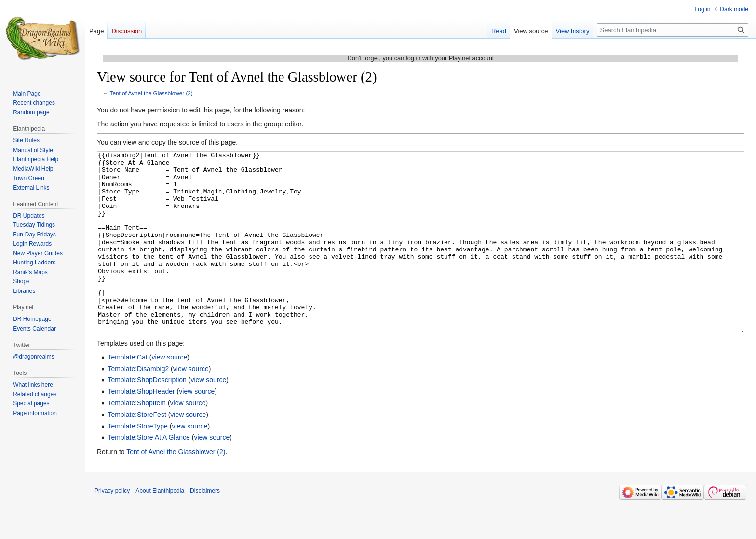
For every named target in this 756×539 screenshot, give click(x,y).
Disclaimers (205, 527)
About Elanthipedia (160, 527)
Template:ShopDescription (147, 416)
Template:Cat (127, 393)
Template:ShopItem (137, 439)
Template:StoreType (138, 462)
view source (169, 393)
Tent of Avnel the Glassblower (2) (151, 93)
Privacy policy (112, 527)
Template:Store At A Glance (148, 473)
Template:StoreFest (137, 451)
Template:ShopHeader (141, 428)
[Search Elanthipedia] (673, 30)
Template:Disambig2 (138, 405)
